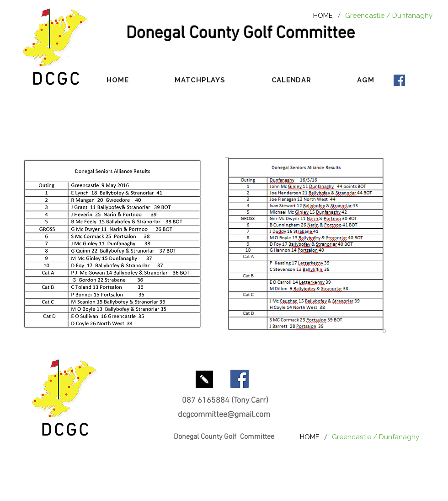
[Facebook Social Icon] (399, 80)
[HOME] (323, 15)
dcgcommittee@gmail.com (224, 415)
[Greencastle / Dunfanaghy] (389, 15)
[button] (200, 80)
